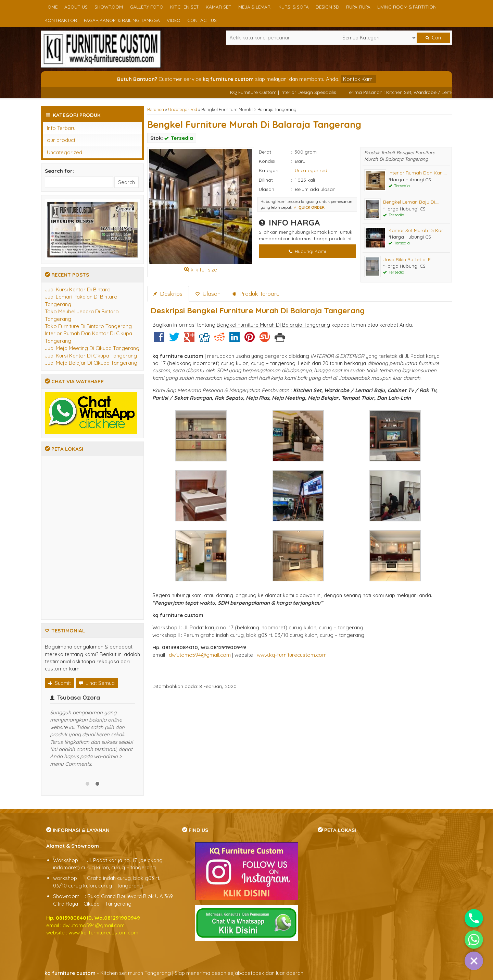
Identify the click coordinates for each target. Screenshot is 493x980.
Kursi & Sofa (294, 7)
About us (76, 7)
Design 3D (327, 7)
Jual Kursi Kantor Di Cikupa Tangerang (91, 356)
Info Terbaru (61, 128)
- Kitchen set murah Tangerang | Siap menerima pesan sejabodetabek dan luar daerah (174, 973)
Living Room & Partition (407, 7)
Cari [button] (433, 38)
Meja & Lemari (255, 7)
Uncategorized (183, 109)
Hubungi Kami (307, 251)
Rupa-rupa (358, 7)
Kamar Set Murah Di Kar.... (418, 230)
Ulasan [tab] (208, 294)
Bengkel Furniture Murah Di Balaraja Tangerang (254, 124)
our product (61, 140)
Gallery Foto (147, 7)
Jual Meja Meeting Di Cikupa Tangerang (92, 348)
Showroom (109, 7)
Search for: (59, 171)
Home (51, 7)
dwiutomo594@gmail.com (200, 655)
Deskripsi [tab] (168, 294)
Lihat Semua (97, 683)
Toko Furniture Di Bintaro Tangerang (88, 326)
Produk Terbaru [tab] (256, 294)
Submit (60, 683)
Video (174, 20)
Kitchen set (185, 7)
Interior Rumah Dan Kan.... (418, 173)
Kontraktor (61, 20)
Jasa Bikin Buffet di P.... (409, 259)
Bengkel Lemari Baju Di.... (411, 202)
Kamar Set (219, 7)
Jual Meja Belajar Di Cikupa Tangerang (91, 363)
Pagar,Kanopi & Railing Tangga (122, 20)
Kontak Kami (358, 79)
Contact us (202, 20)
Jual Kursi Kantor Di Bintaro (78, 289)
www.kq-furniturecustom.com (292, 655)
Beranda (156, 109)
